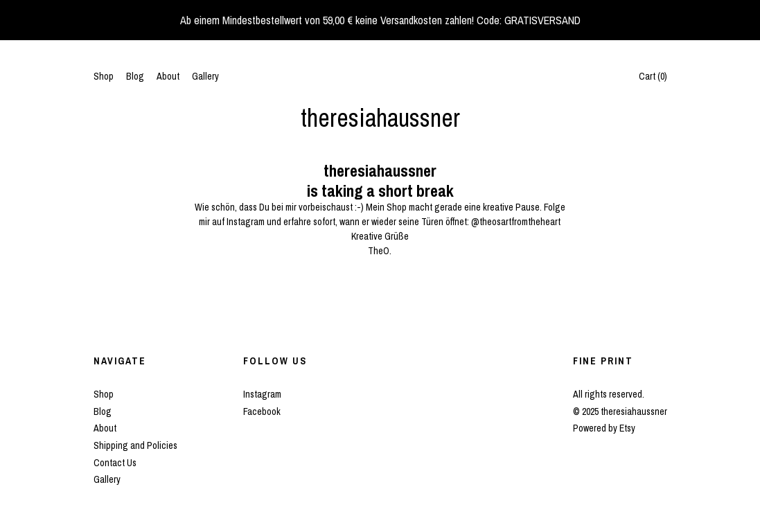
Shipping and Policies (135, 445)
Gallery (205, 76)
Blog (135, 76)
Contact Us (115, 463)
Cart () (653, 76)
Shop (104, 76)
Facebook (262, 411)
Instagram (262, 394)
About (168, 76)
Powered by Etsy (604, 428)
